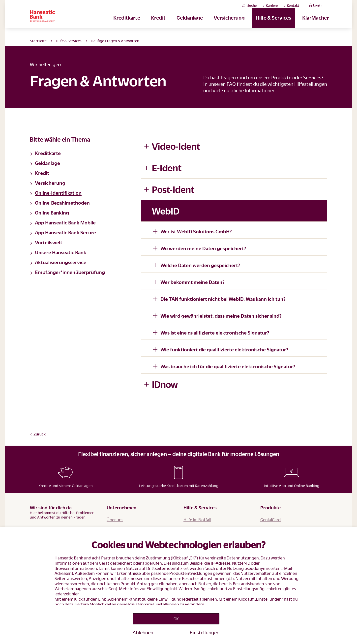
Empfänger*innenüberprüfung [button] (67, 272)
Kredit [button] (39, 173)
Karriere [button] (270, 9)
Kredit (158, 25)
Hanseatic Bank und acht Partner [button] (85, 555)
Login (315, 9)
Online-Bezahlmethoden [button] (60, 203)
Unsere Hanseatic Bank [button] (58, 252)
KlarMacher (315, 25)
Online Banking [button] (49, 213)
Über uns (115, 520)
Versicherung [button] (47, 183)
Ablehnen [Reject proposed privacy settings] (143, 632)
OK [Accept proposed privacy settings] (176, 617)
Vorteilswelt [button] (46, 242)
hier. (76, 590)
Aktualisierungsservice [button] (58, 262)
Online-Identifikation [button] (56, 193)
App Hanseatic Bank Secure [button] (63, 232)
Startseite (38, 41)
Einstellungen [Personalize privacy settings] (205, 632)
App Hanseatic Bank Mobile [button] (63, 222)
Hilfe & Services (273, 25)
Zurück (38, 434)
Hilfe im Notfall (197, 520)
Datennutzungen (243, 555)
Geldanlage (190, 25)
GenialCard (270, 520)
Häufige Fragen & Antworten (115, 41)
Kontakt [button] (292, 9)
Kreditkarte (127, 25)
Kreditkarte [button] (45, 153)
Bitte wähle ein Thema (60, 139)
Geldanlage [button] (45, 163)
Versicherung (229, 25)
